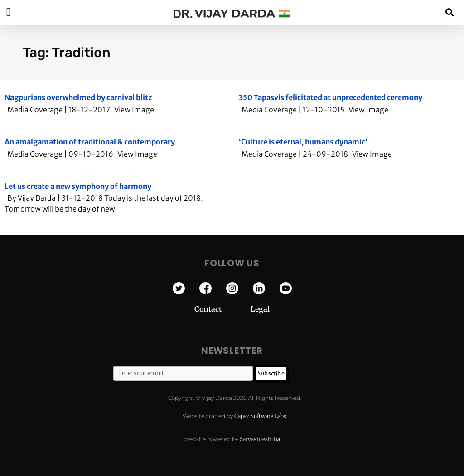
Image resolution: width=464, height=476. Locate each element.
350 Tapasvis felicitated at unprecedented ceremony (331, 97)
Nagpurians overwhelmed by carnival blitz (78, 97)
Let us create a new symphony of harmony (78, 186)
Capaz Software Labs (260, 416)
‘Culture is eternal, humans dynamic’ (303, 142)
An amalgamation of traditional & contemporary (90, 142)
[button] (450, 12)
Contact (222, 309)
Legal (260, 309)
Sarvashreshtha (260, 439)
